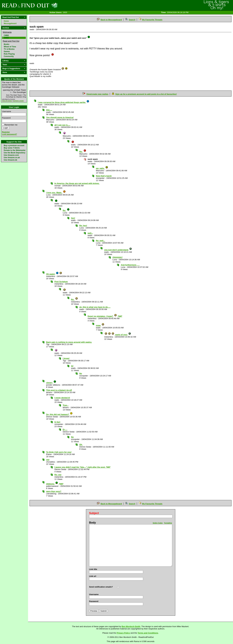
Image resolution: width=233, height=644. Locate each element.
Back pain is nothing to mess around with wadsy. (69, 342)
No (81, 373)
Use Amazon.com (11, 155)
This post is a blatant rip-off (59, 390)
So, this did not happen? (59, 414)
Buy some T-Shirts (12, 148)
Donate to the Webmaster (15, 150)
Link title (93, 569)
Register (6, 132)
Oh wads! (54, 274)
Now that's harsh (104, 176)
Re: (83, 152)
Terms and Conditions (148, 633)
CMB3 (6, 38)
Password (6, 118)
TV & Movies (9, 49)
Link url (93, 576)
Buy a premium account (14, 145)
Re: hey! (83, 226)
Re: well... (100, 241)
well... (90, 233)
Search (132, 20)
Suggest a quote (18, 101)
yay (48, 460)
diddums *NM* (55, 484)
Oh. (81, 445)
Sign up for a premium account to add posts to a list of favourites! (146, 94)
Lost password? (10, 134)
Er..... (65, 429)
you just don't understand (118, 250)
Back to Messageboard (111, 20)
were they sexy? (54, 491)
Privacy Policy (123, 633)
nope (100, 325)
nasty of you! (118, 335)
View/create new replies (97, 94)
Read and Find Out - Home (45, 5)
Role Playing (9, 54)
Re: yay (58, 475)
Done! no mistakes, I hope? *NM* (105, 316)
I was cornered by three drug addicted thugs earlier (64, 102)
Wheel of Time (10, 47)
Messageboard (10, 23)
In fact (57, 422)
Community (9, 56)
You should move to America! (60, 117)
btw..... (49, 110)
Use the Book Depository (15, 153)
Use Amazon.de (10, 160)
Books (7, 44)
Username (6, 111)
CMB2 (6, 35)
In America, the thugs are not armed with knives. (77, 183)
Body (93, 523)
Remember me (11, 125)
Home (6, 21)
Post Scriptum (61, 282)
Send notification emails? (101, 587)
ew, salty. (102, 168)
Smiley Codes (158, 523)
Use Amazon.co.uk (12, 158)
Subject (94, 513)
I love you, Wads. (56, 193)
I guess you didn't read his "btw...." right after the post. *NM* (82, 467)
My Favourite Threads (152, 20)
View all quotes (7, 101)
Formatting (168, 523)
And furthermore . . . (130, 265)
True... (66, 405)
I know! (66, 358)
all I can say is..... (62, 125)
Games (7, 52)
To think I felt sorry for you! (59, 452)
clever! (51, 383)
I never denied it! (62, 398)
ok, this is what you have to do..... (95, 307)
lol (72, 366)
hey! (73, 218)
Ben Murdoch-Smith (131, 626)
